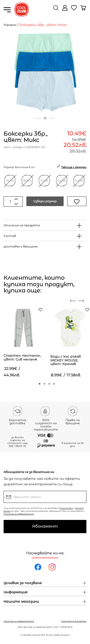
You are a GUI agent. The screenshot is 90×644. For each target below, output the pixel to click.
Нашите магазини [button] (21, 602)
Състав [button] (10, 236)
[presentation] (73, 301)
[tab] (45, 225)
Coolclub (36, 635)
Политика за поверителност (19, 514)
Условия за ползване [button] (23, 583)
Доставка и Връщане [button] (21, 246)
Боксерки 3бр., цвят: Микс (43, 25)
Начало (10, 25)
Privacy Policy (66, 508)
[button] (40, 384)
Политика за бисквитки (74, 621)
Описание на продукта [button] (22, 225)
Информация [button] (16, 592)
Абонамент (45, 526)
